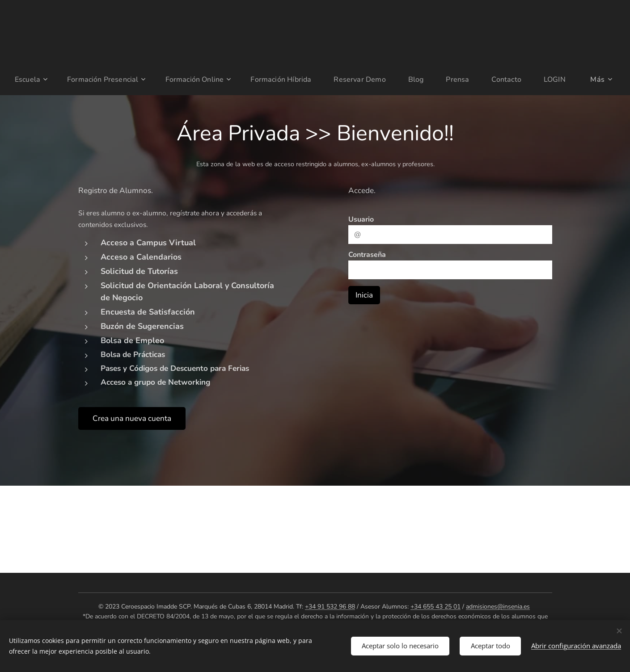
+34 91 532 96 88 (330, 607)
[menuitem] (46, 80)
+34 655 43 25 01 (436, 607)
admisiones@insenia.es (498, 607)
